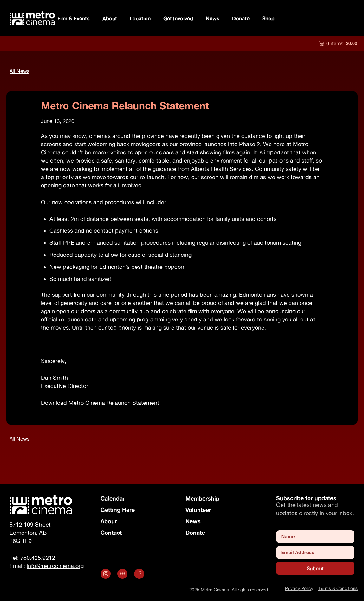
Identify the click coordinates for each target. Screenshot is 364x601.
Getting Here (118, 510)
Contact (111, 533)
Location (140, 18)
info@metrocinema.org (55, 566)
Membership (202, 498)
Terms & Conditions (338, 588)
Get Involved (178, 18)
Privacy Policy (299, 588)
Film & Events (74, 18)
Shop (268, 18)
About (110, 18)
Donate (241, 18)
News (213, 18)
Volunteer (198, 510)
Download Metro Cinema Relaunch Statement (100, 403)
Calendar (113, 498)
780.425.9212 (39, 558)
